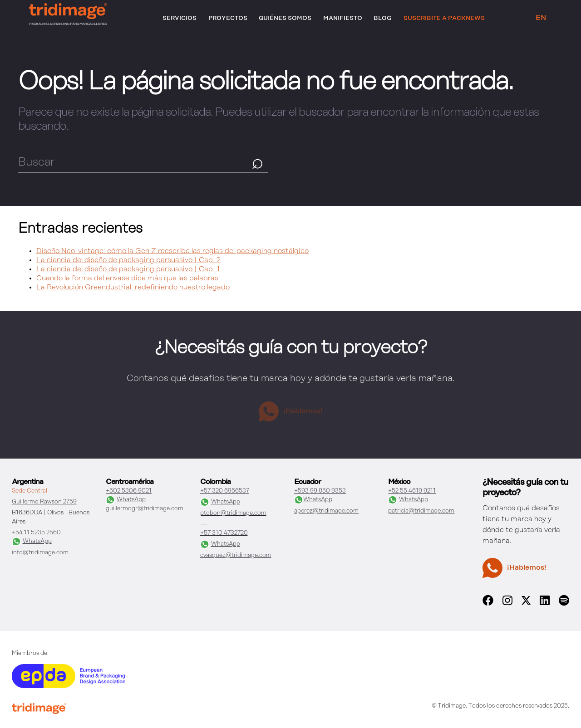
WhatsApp (32, 542)
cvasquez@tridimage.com (236, 555)
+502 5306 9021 (129, 491)
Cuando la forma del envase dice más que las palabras (127, 278)
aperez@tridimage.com (326, 511)
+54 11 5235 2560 (36, 533)
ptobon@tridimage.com (233, 513)
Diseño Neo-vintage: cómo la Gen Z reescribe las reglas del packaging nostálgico (172, 251)
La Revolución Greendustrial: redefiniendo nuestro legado (133, 288)
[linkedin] (544, 605)
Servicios (180, 18)
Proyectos (228, 18)
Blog (383, 18)
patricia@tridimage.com (421, 511)
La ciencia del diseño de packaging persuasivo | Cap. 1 (128, 269)
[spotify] (564, 605)
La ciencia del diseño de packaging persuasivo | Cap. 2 (128, 260)
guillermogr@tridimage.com (145, 509)
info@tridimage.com (40, 553)
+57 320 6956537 (225, 491)
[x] (526, 603)
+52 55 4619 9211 (412, 491)
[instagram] (507, 605)
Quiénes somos (285, 18)
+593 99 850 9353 (320, 491)
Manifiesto (343, 18)
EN (541, 18)
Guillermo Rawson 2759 (44, 502)
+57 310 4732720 (224, 533)
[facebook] (488, 605)
